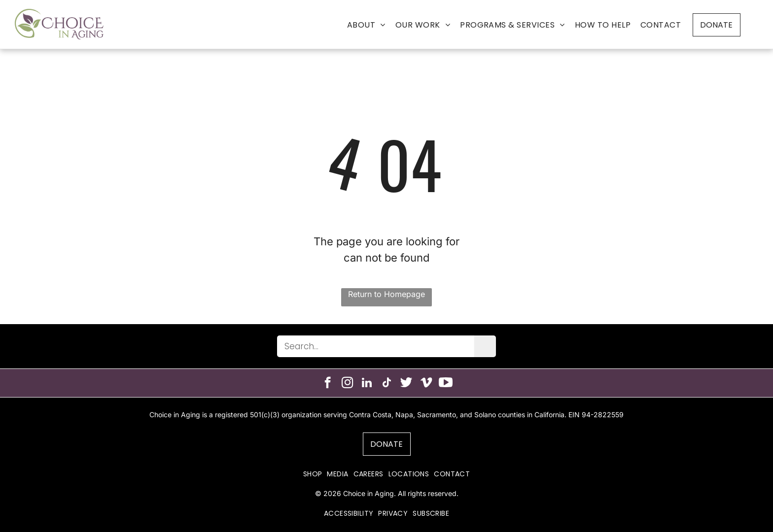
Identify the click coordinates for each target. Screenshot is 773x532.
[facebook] (328, 384)
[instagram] (347, 384)
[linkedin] (367, 384)
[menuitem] (366, 25)
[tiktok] (387, 384)
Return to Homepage (386, 294)
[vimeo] (426, 384)
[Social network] (406, 384)
